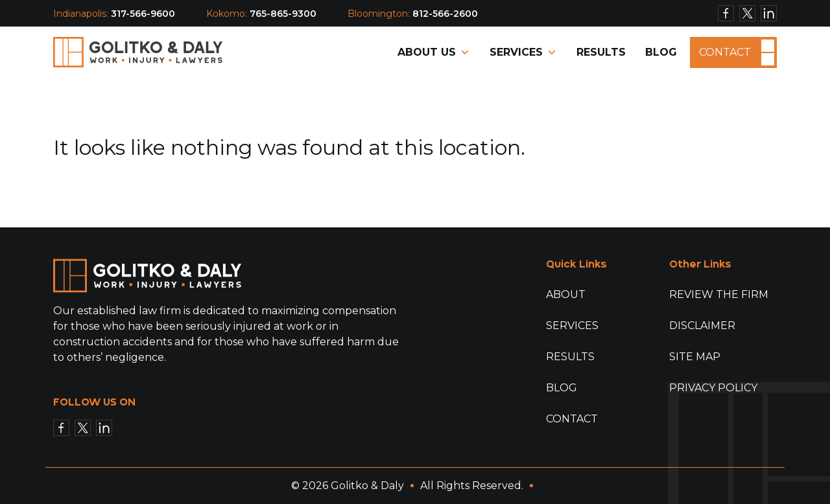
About (566, 294)
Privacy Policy (713, 388)
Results (601, 52)
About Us (434, 52)
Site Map (695, 357)
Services (523, 52)
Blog (661, 52)
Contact (725, 52)
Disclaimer (702, 326)
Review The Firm (719, 294)
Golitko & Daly (367, 486)
